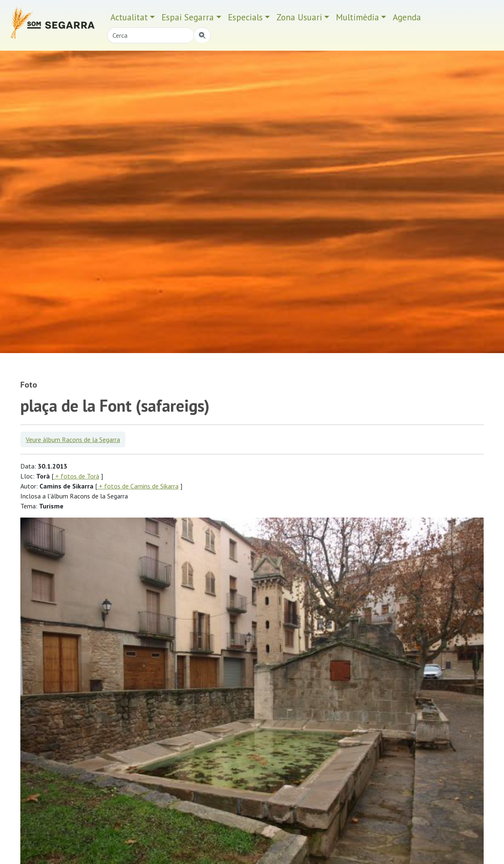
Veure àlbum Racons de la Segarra (73, 439)
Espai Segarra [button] (188, 17)
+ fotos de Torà (76, 476)
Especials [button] (245, 17)
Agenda (407, 17)
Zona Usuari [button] (299, 17)
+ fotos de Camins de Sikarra (138, 486)
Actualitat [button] (129, 17)
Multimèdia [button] (357, 17)
